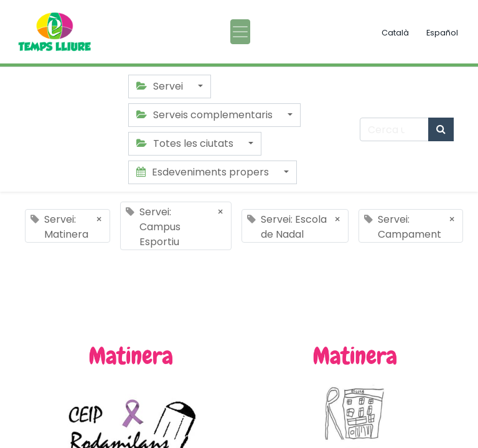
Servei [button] (161, 86)
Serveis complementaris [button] (206, 115)
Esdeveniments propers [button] (204, 172)
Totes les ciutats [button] (186, 143)
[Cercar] (441, 129)
